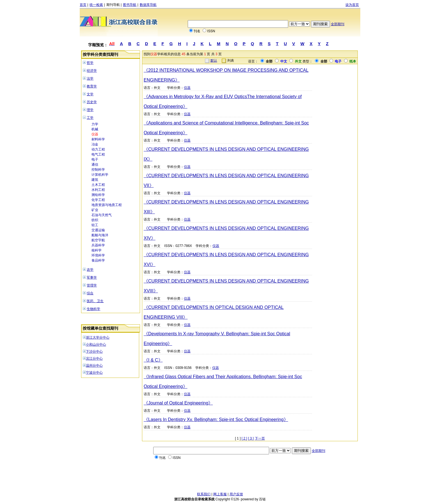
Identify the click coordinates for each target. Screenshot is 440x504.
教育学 (92, 86)
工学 (90, 118)
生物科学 (93, 309)
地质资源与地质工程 (107, 205)
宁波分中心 (94, 373)
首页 (83, 5)
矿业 (95, 210)
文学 (90, 94)
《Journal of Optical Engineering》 (178, 403)
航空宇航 (98, 240)
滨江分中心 (94, 359)
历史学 (92, 102)
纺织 (95, 220)
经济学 (92, 71)
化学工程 (98, 200)
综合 (90, 293)
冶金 (95, 144)
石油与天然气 (102, 215)
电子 (95, 159)
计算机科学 (100, 175)
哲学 (90, 63)
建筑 (95, 180)
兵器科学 (98, 245)
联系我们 (204, 494)
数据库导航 (148, 5)
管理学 (92, 285)
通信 (95, 165)
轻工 (95, 225)
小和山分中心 (96, 345)
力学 (95, 124)
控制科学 (98, 170)
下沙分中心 (94, 352)
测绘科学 (98, 195)
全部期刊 (338, 24)
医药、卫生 (95, 301)
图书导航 (130, 5)
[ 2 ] (244, 438)
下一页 (260, 438)
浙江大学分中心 (98, 337)
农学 (90, 270)
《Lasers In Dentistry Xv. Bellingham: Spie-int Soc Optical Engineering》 (216, 419)
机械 (95, 129)
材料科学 (98, 139)
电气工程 (98, 154)
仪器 (95, 134)
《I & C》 (153, 360)
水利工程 (98, 190)
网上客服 (220, 494)
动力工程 (98, 149)
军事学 (92, 278)
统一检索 (96, 5)
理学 (90, 110)
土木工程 (98, 185)
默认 (214, 61)
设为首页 (352, 5)
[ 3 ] (251, 438)
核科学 (97, 250)
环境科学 (98, 255)
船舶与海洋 (100, 235)
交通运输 (98, 230)
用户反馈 (236, 494)
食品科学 (98, 260)
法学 (90, 78)
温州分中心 (94, 366)
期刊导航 (113, 5)
